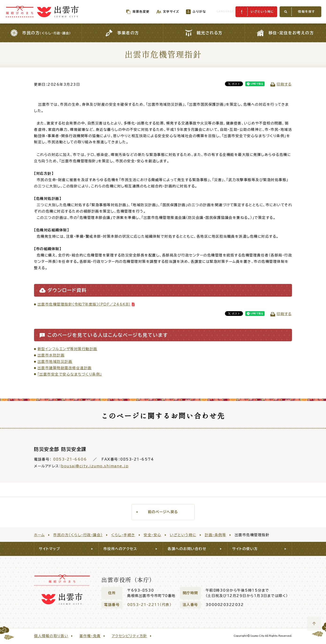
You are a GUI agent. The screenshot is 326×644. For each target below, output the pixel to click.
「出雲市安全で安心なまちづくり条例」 (70, 374)
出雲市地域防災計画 (55, 362)
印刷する (284, 84)
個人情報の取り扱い (51, 636)
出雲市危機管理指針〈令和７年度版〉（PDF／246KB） (84, 304)
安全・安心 (153, 535)
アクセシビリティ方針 (130, 636)
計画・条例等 (215, 535)
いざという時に (183, 535)
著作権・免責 (90, 636)
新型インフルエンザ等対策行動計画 (67, 349)
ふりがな (191, 12)
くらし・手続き (123, 535)
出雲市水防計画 (51, 355)
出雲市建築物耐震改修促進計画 (65, 368)
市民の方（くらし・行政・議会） (78, 535)
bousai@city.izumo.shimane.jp (95, 466)
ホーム (39, 535)
